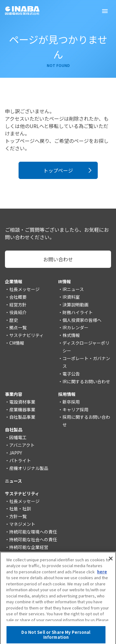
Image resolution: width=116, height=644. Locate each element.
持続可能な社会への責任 (33, 539)
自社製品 (14, 430)
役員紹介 (18, 312)
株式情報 (71, 335)
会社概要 (18, 297)
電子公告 (71, 374)
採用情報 (67, 394)
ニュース (13, 481)
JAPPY (16, 453)
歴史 (14, 320)
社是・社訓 (20, 509)
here (102, 575)
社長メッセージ (24, 289)
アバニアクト (22, 445)
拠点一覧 (18, 327)
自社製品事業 (22, 417)
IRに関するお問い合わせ (86, 381)
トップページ (58, 170)
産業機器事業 (22, 409)
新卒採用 (71, 402)
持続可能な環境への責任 (33, 532)
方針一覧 (18, 516)
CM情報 (17, 343)
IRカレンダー (75, 327)
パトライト (20, 460)
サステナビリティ (26, 335)
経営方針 (18, 305)
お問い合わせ (58, 259)
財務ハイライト (78, 312)
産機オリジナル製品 (29, 468)
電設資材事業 (22, 402)
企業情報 (14, 281)
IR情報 (64, 281)
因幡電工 (18, 437)
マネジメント (22, 524)
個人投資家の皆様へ (82, 320)
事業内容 (14, 394)
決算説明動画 (75, 305)
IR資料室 (71, 297)
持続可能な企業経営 (29, 547)
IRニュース (73, 289)
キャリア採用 (75, 409)
